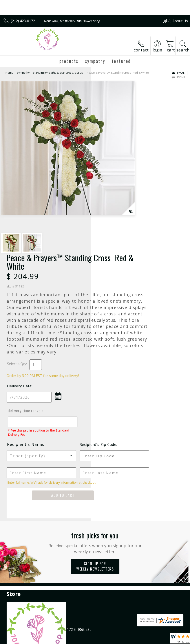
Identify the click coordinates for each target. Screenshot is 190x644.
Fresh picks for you (95, 408)
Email (178, 73)
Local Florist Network (145, 639)
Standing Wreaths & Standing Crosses (58, 73)
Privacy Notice (114, 639)
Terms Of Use (88, 639)
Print (179, 77)
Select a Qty (107, 229)
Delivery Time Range (114, 276)
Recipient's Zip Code (161, 310)
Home (9, 73)
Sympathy (23, 73)
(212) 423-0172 (23, 21)
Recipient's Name (116, 310)
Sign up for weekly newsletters (95, 432)
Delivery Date (110, 252)
